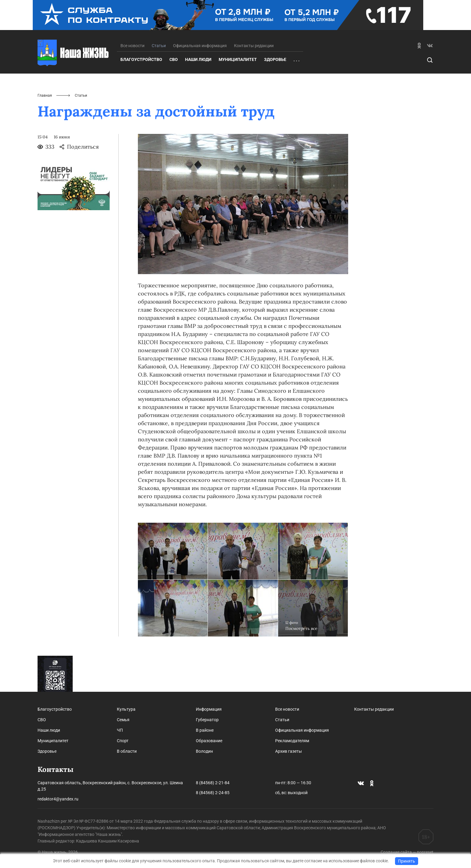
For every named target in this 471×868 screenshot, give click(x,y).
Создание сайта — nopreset (407, 852)
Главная (45, 95)
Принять (407, 861)
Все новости (132, 46)
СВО (174, 59)
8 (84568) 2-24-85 (213, 793)
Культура (126, 709)
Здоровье (275, 59)
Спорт (123, 741)
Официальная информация (200, 46)
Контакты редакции (254, 46)
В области (127, 751)
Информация (209, 709)
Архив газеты (289, 751)
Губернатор (207, 720)
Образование (209, 741)
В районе (205, 730)
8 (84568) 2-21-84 (213, 783)
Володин (204, 751)
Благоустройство (141, 59)
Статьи (282, 720)
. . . (296, 60)
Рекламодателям (292, 741)
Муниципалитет (238, 59)
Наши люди (198, 59)
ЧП (120, 730)
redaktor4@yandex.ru (58, 799)
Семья (123, 720)
